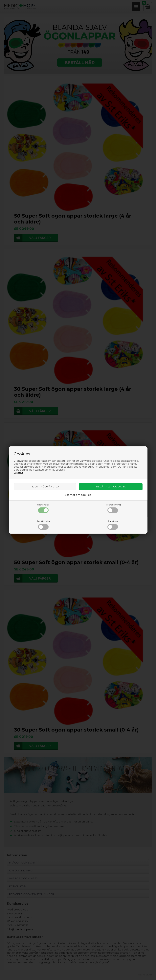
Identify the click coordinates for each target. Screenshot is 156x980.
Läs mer (18, 473)
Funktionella (43, 525)
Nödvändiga (43, 508)
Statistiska (113, 525)
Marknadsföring (113, 508)
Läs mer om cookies (78, 495)
